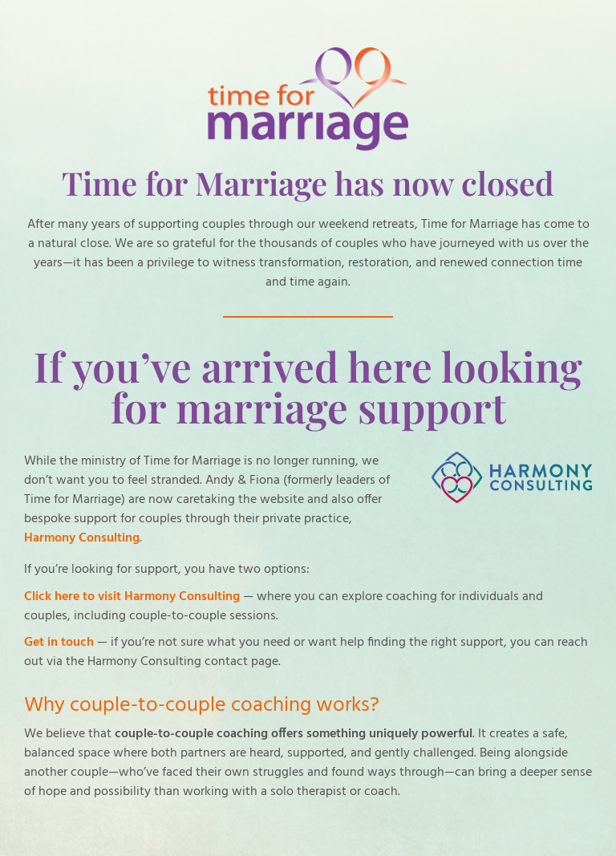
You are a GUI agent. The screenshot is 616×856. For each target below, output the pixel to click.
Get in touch (59, 643)
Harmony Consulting (82, 538)
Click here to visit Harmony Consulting (132, 597)
